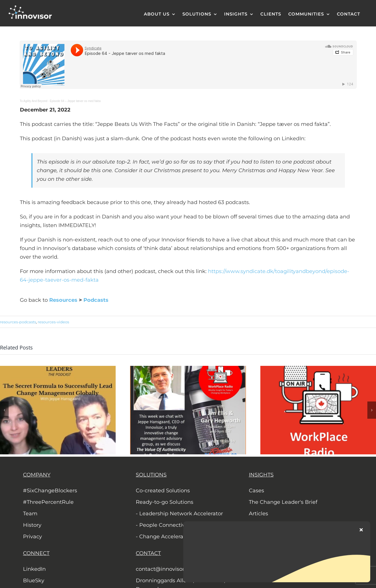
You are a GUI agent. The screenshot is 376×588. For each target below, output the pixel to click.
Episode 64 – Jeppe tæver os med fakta (75, 101)
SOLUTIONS (151, 475)
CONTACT (148, 553)
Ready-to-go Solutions (165, 502)
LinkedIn (34, 569)
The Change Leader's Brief (283, 502)
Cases (256, 491)
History (32, 525)
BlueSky (34, 581)
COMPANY (37, 475)
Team (30, 514)
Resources (63, 300)
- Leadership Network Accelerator (179, 514)
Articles (258, 514)
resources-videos (53, 322)
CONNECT (36, 553)
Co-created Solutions (163, 491)
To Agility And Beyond (34, 101)
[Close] (361, 530)
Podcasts (96, 300)
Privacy (33, 537)
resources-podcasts (18, 322)
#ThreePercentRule (48, 502)
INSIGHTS (261, 475)
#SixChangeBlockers (50, 491)
